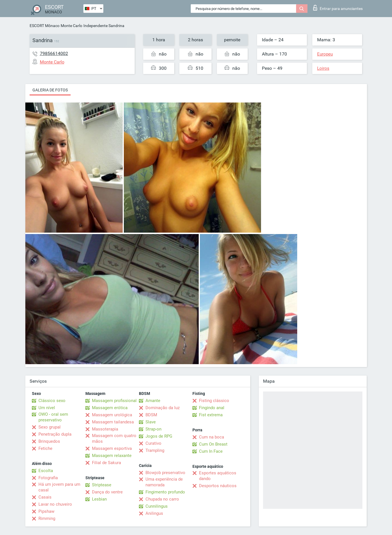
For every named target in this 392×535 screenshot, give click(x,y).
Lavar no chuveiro (55, 504)
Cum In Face (211, 451)
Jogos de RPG (159, 436)
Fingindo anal (212, 408)
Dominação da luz (163, 408)
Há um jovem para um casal (59, 487)
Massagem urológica (112, 415)
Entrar (338, 8)
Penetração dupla (55, 434)
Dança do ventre (107, 492)
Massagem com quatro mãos (114, 438)
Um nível (47, 408)
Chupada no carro (162, 499)
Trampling (155, 450)
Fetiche (45, 448)
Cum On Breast (213, 444)
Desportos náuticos (218, 486)
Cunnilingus (157, 506)
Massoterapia (105, 429)
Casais (45, 497)
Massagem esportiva (112, 448)
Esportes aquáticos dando (218, 476)
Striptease (102, 485)
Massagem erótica (110, 408)
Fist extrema (211, 415)
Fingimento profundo (165, 492)
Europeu (325, 54)
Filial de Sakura (106, 463)
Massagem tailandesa (113, 422)
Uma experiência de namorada (164, 482)
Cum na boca (212, 437)
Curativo (153, 443)
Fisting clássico (214, 401)
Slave (151, 422)
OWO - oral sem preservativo (53, 417)
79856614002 (54, 53)
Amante (153, 401)
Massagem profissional (114, 401)
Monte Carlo (71, 26)
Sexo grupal (50, 427)
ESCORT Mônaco (45, 26)
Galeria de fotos (50, 90)
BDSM (151, 415)
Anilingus (154, 513)
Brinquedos (49, 441)
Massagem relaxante (112, 456)
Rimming (47, 518)
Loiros (323, 68)
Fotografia (48, 478)
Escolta (46, 471)
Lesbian (99, 499)
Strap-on (153, 429)
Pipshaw (46, 511)
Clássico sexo (52, 401)
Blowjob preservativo (165, 473)
